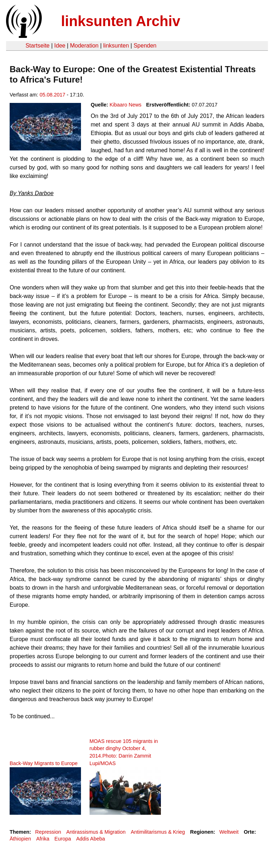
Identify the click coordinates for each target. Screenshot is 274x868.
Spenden (145, 46)
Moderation (84, 46)
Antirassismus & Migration (96, 832)
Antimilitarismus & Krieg (158, 832)
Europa (63, 839)
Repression (48, 832)
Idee (60, 46)
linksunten (116, 46)
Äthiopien (20, 839)
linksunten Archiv (121, 21)
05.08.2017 (52, 95)
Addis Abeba (90, 839)
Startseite (37, 46)
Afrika (43, 839)
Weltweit (229, 832)
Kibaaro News (126, 105)
